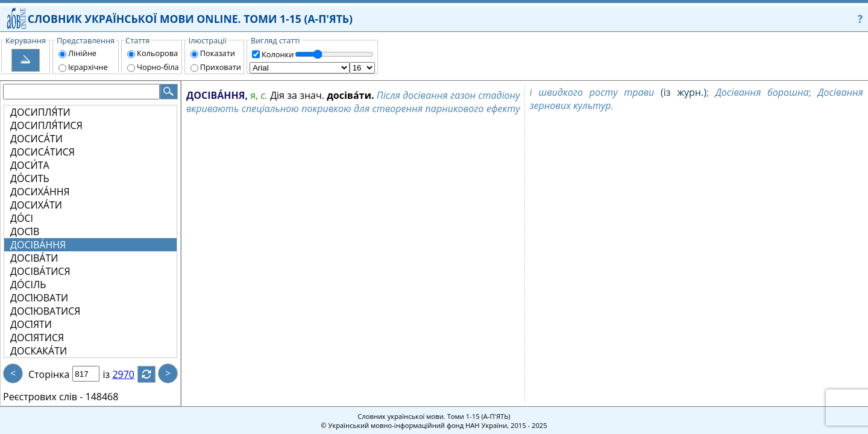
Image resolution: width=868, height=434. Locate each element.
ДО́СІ (22, 218)
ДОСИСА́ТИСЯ (42, 152)
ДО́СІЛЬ (28, 285)
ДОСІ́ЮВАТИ (39, 298)
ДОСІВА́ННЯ (38, 245)
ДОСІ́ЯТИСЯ (37, 338)
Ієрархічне (88, 67)
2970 (131, 374)
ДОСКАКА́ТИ (39, 351)
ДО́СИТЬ (30, 178)
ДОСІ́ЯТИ (31, 324)
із (113, 374)
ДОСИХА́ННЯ (40, 192)
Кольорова (157, 53)
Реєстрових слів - (43, 397)
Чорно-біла (158, 67)
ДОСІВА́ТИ (34, 258)
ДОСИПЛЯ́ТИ (40, 112)
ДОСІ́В (25, 231)
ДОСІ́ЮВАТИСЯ (45, 311)
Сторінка (49, 374)
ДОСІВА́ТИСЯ (40, 271)
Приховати (221, 67)
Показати (218, 53)
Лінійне (82, 53)
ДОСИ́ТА (30, 165)
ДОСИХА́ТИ (36, 205)
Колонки (278, 54)
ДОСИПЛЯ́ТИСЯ (46, 125)
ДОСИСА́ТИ (36, 139)
